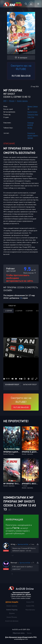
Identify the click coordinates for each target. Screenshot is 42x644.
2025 (5, 101)
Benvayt (14, 563)
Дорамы (12, 613)
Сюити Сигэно (32, 112)
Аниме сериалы (22, 101)
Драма (30, 106)
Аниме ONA (30, 606)
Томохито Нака (33, 114)
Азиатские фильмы (12, 621)
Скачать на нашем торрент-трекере (33, 135)
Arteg (13, 544)
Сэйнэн (35, 106)
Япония (12, 101)
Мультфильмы (30, 610)
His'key (30, 128)
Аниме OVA (30, 602)
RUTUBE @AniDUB (21, 76)
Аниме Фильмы (12, 617)
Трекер (29, 633)
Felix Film (31, 117)
